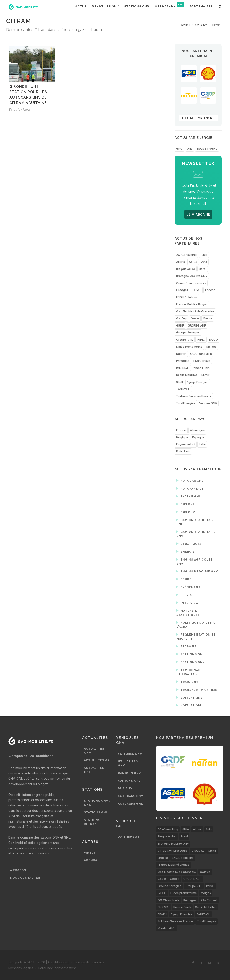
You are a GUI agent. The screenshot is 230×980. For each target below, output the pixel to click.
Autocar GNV (190, 481)
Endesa (210, 290)
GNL (190, 148)
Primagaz (183, 361)
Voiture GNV (189, 697)
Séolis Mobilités (187, 375)
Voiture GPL (189, 705)
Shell (179, 382)
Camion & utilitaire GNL (196, 522)
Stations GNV (190, 662)
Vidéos (90, 853)
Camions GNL (129, 781)
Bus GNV (186, 512)
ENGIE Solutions (187, 297)
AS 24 (193, 262)
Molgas (211, 347)
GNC (179, 148)
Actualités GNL (94, 770)
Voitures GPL (130, 837)
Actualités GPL (98, 760)
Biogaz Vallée (186, 269)
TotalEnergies (186, 403)
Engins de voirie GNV (197, 571)
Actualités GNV (94, 751)
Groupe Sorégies (188, 332)
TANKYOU (183, 389)
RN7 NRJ (182, 368)
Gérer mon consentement (57, 968)
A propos (18, 870)
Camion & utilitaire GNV (196, 534)
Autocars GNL (130, 804)
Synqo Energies (198, 382)
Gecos (208, 318)
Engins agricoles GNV (194, 561)
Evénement (188, 587)
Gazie (195, 318)
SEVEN (206, 375)
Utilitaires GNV (128, 764)
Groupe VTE (185, 340)
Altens (180, 262)
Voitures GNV (130, 754)
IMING (201, 340)
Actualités (201, 25)
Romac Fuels (201, 368)
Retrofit (186, 646)
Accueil (185, 25)
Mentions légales (21, 968)
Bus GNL (186, 504)
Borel (203, 269)
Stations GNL (190, 654)
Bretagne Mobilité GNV (192, 276)
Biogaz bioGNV (207, 148)
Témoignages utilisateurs (190, 672)
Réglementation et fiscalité (196, 636)
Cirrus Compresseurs (191, 283)
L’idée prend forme (189, 347)
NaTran (181, 354)
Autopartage (190, 488)
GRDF (180, 325)
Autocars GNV (130, 796)
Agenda (91, 860)
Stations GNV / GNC (97, 803)
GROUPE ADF (197, 325)
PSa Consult (202, 361)
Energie (186, 552)
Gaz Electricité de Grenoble (195, 311)
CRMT (197, 290)
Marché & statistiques (188, 612)
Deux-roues (189, 544)
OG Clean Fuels (201, 354)
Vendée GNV (208, 403)
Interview (188, 603)
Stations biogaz (92, 822)
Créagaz (182, 290)
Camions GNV (129, 773)
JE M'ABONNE (198, 214)
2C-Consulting (186, 255)
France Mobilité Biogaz (192, 304)
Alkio (204, 255)
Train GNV (187, 682)
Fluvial (185, 595)
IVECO (213, 340)
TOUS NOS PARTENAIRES (198, 118)
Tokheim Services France (194, 396)
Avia (204, 262)
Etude (184, 579)
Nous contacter (25, 878)
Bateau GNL (189, 496)
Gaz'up (181, 318)
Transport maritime (197, 690)
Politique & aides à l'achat (196, 624)
